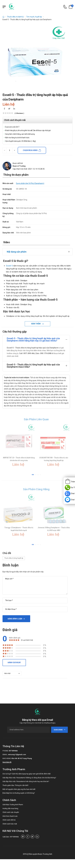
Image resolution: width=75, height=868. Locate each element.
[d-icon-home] (3, 17)
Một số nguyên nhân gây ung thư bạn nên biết (19, 789)
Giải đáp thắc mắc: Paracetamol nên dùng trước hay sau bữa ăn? (26, 781)
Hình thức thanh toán (10, 816)
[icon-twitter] (9, 109)
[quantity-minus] (4, 150)
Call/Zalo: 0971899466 (11, 837)
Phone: (5, 751)
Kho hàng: (7, 758)
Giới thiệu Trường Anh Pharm (13, 805)
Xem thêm (36, 324)
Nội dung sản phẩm (17, 252)
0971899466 (13, 751)
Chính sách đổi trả (9, 820)
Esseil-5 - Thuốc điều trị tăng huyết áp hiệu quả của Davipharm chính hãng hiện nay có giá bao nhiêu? (33, 339)
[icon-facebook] (4, 109)
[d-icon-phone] (65, 7)
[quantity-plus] (14, 150)
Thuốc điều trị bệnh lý (15, 17)
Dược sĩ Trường (19, 166)
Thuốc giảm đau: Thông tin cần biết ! (16, 785)
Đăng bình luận (15, 619)
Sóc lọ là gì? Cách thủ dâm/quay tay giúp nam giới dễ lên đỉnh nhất (27, 774)
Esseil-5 (9, 266)
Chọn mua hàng (30, 150)
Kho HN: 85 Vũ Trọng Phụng (22, 758)
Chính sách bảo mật (10, 824)
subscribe (60, 730)
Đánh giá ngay (14, 663)
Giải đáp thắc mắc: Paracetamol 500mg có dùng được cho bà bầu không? (29, 778)
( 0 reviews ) (19, 113)
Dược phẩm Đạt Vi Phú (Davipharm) (30, 183)
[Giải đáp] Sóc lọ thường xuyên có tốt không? (19, 793)
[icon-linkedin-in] (14, 109)
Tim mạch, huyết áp (34, 17)
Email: (5, 755)
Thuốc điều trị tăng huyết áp (14, 558)
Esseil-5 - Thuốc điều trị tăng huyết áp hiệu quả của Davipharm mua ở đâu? (33, 366)
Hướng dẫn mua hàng (10, 808)
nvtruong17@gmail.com (17, 755)
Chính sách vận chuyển (11, 812)
